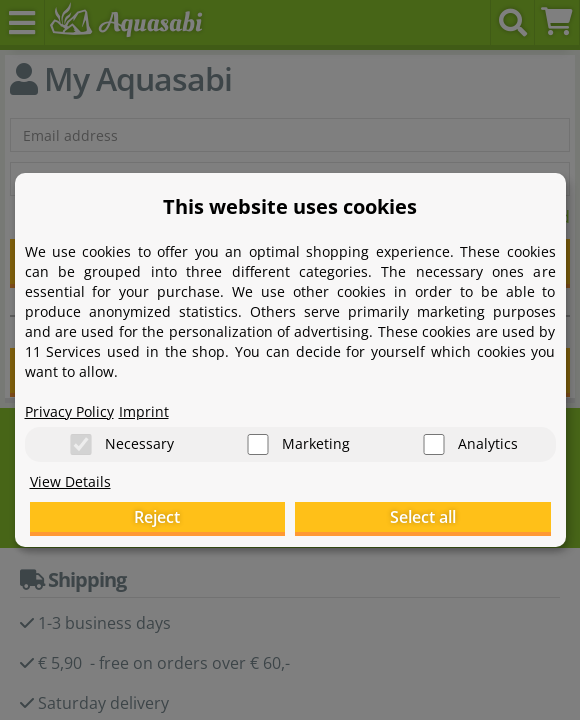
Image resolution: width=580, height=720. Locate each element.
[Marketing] (258, 444)
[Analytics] (434, 444)
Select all (423, 517)
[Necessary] (81, 444)
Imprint (144, 410)
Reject (157, 517)
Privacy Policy (69, 410)
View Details (70, 481)
